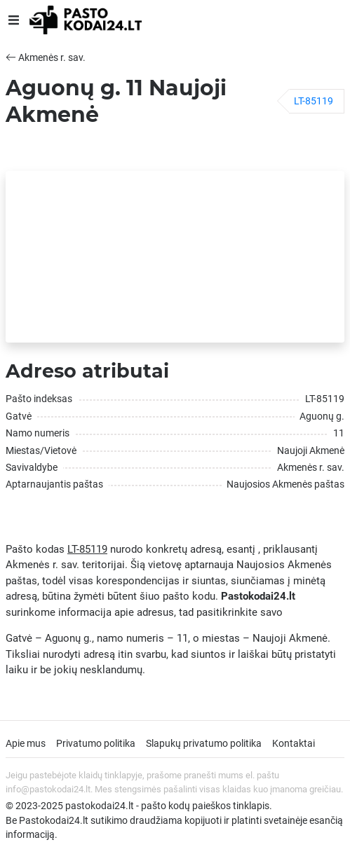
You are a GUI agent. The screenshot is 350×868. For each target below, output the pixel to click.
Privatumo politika (96, 743)
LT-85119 (314, 101)
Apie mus (26, 743)
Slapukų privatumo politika (204, 743)
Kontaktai (294, 743)
